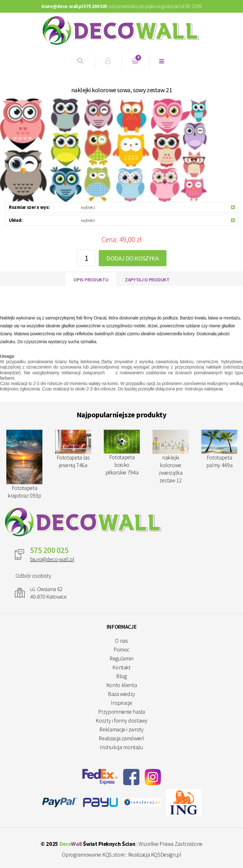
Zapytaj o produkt (147, 280)
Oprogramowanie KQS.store (93, 855)
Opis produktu (91, 280)
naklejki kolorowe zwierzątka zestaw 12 (171, 457)
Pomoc (121, 649)
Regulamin (121, 658)
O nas (121, 641)
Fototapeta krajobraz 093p (24, 464)
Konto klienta (121, 685)
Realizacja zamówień (121, 738)
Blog (121, 676)
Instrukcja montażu (121, 747)
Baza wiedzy (121, 694)
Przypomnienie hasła (121, 712)
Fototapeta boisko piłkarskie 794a (122, 453)
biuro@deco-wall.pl (52, 559)
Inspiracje (121, 703)
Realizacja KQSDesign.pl (155, 855)
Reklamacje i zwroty (121, 729)
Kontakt (121, 667)
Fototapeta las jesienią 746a (73, 449)
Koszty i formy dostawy (121, 720)
